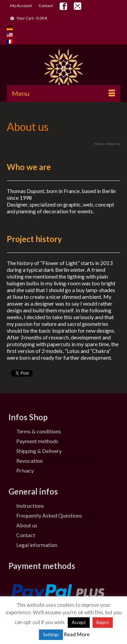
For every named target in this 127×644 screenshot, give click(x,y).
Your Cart (29, 18)
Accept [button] (79, 622)
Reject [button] (103, 622)
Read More (77, 634)
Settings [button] (51, 635)
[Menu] (63, 93)
